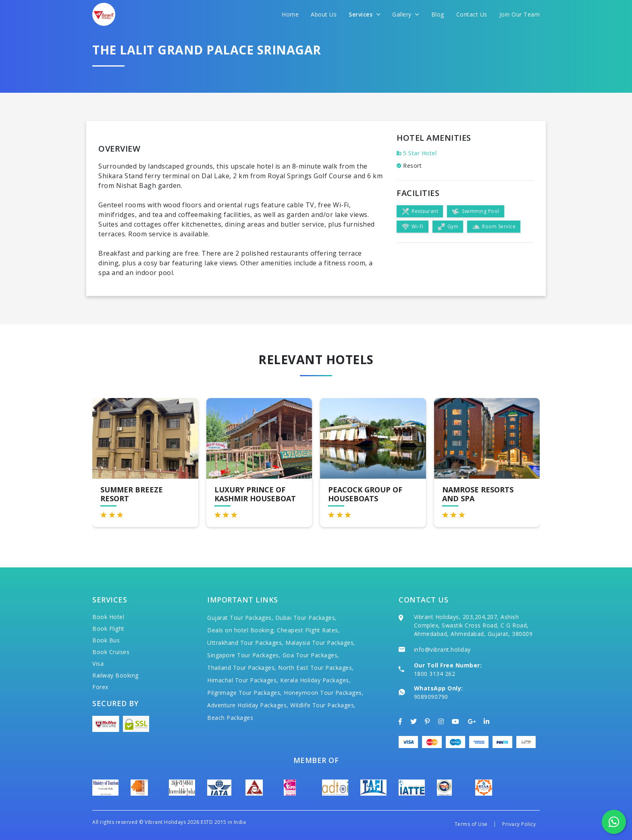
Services (364, 14)
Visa (98, 664)
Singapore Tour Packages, (244, 655)
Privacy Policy (519, 824)
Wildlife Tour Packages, (323, 705)
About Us (324, 14)
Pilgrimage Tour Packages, (245, 693)
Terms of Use (471, 824)
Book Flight (108, 628)
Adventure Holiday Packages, (248, 705)
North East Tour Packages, (316, 668)
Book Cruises (111, 652)
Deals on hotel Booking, (241, 630)
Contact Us (472, 14)
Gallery (406, 14)
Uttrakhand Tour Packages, (245, 643)
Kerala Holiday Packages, (315, 680)
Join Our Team (520, 14)
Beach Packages (230, 718)
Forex (100, 687)
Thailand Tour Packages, (242, 668)
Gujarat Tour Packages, (240, 618)
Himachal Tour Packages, (243, 680)
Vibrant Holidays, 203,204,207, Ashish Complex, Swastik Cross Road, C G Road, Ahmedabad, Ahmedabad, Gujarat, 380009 (473, 625)
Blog (438, 14)
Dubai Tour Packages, (306, 618)
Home (290, 14)
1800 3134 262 (435, 674)
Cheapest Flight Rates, (308, 630)
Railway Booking (115, 675)
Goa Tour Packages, (311, 655)
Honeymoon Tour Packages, (324, 693)
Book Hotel (108, 617)
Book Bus (106, 640)
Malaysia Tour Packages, (320, 643)
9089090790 (431, 697)
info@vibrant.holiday (442, 649)
